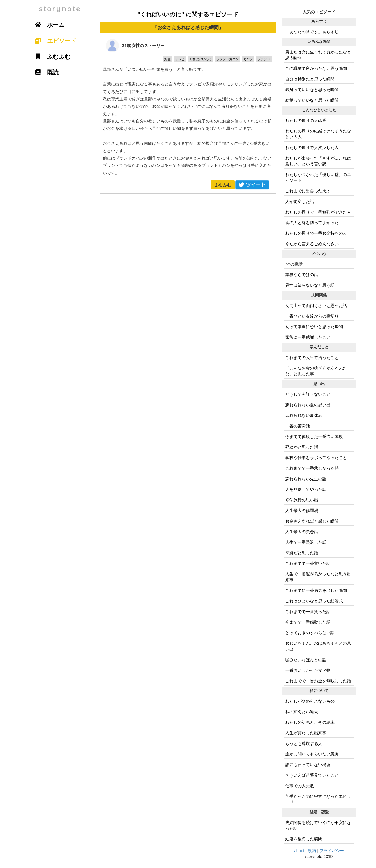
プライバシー (332, 851)
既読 (45, 72)
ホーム (48, 25)
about (299, 851)
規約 (312, 851)
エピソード (53, 41)
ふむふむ (223, 185)
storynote (60, 9)
